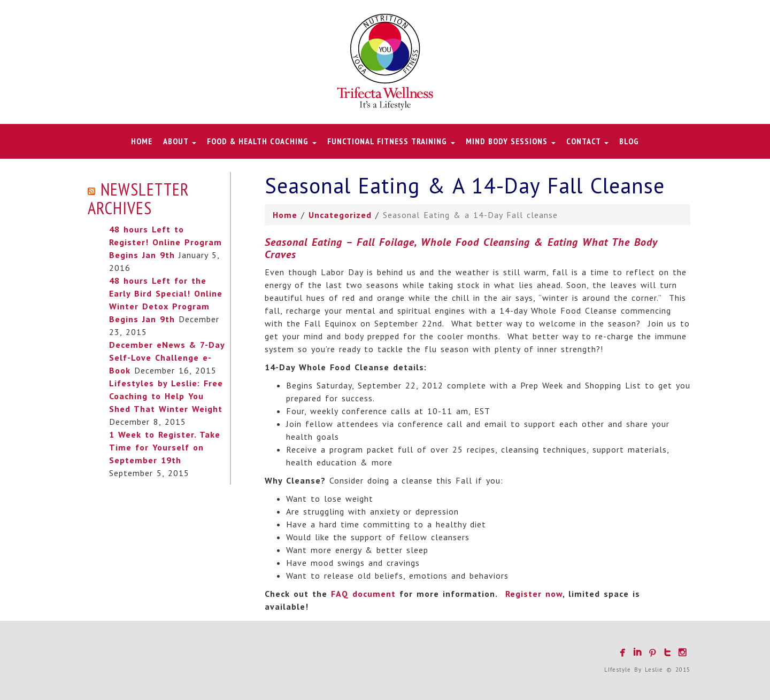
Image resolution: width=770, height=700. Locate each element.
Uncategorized (340, 215)
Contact (587, 141)
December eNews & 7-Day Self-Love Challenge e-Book (167, 357)
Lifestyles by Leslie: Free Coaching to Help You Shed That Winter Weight (166, 396)
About (180, 141)
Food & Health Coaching (262, 141)
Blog (629, 141)
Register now (534, 594)
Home (142, 141)
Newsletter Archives (138, 199)
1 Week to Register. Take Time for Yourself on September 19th (165, 447)
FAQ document (363, 594)
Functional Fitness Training (391, 141)
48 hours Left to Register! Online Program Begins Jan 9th (165, 242)
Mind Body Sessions (511, 141)
